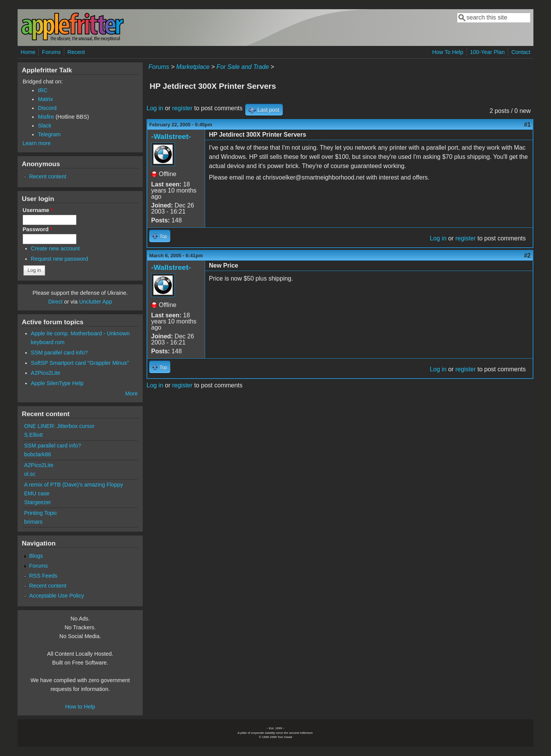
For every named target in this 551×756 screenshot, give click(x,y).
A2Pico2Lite (46, 373)
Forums (51, 52)
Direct (55, 302)
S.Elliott (33, 435)
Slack (45, 126)
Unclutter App (96, 302)
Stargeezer (37, 502)
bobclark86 (37, 454)
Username (38, 210)
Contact (521, 52)
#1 (527, 125)
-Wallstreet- (171, 136)
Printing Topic (41, 513)
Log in (155, 108)
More (131, 394)
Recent (76, 52)
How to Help (80, 707)
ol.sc (30, 474)
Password (37, 229)
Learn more (37, 143)
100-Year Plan (487, 52)
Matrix (45, 99)
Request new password (60, 259)
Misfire (46, 117)
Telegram (49, 134)
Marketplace (193, 67)
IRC (43, 90)
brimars (33, 522)
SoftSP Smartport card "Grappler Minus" (80, 363)
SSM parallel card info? (60, 353)
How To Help (447, 52)
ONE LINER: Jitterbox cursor (59, 426)
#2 (527, 256)
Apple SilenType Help (57, 383)
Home (28, 52)
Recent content (48, 176)
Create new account (55, 248)
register (182, 108)
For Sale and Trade (243, 67)
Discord (47, 108)
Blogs (36, 556)
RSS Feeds (43, 576)
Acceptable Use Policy (56, 596)
